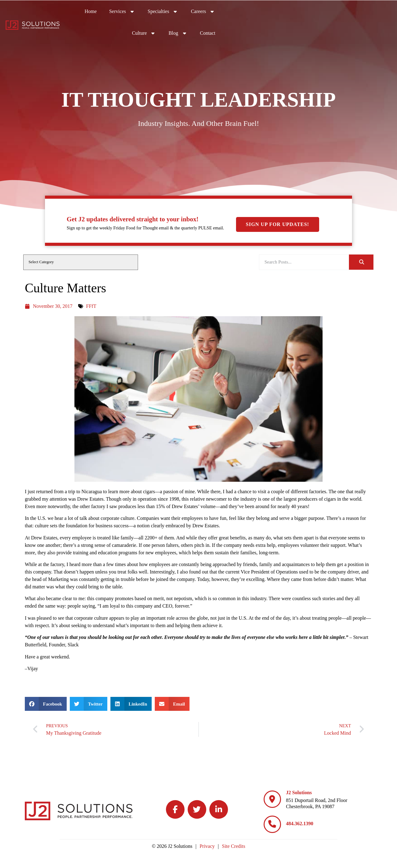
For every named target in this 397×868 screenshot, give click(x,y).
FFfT (91, 306)
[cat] (81, 262)
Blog (352, 11)
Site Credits (234, 846)
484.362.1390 (300, 824)
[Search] (361, 262)
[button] (46, 704)
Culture (318, 11)
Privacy (207, 846)
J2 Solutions (299, 793)
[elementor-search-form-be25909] (304, 262)
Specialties (241, 11)
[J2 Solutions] (272, 799)
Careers (281, 11)
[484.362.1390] (272, 824)
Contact (381, 12)
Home (169, 12)
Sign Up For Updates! (278, 173)
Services (200, 11)
